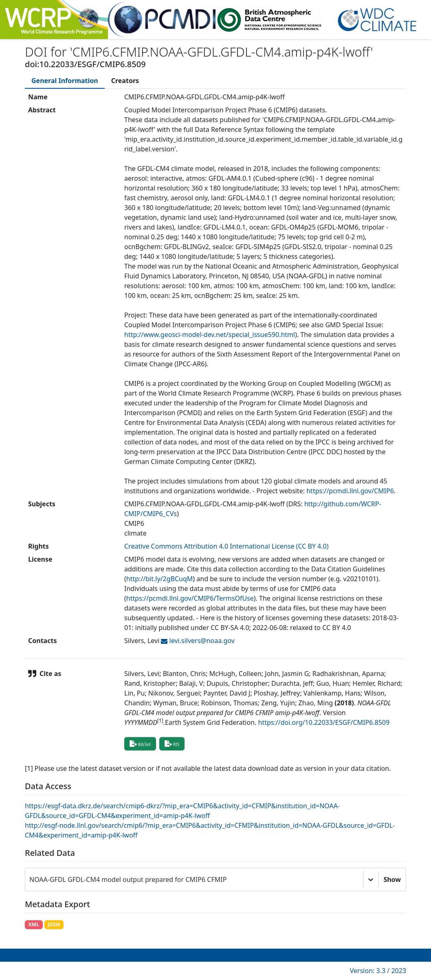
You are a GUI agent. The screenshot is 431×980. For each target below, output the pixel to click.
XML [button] (34, 924)
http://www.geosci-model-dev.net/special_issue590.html (210, 335)
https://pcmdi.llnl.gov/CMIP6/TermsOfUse (190, 598)
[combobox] (30, 879)
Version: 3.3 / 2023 (378, 971)
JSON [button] (54, 924)
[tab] (65, 81)
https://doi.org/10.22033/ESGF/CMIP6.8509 (324, 722)
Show (392, 879)
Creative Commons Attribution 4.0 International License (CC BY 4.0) (226, 546)
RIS (172, 744)
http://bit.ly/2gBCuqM (160, 579)
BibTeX (140, 744)
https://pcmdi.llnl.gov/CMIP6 (350, 491)
